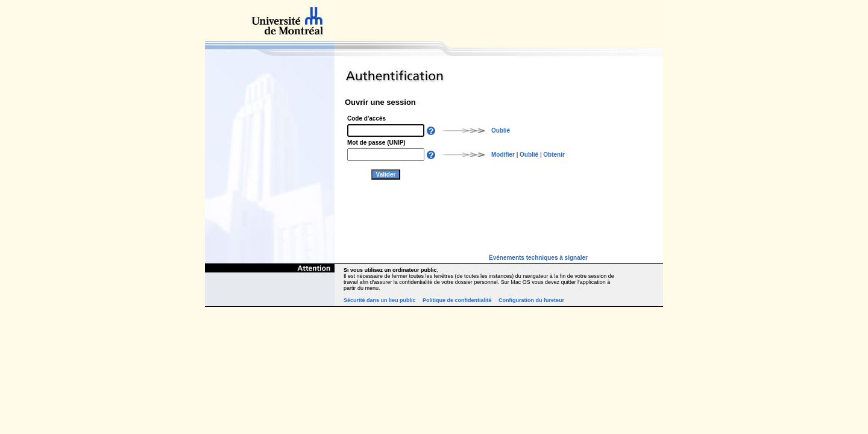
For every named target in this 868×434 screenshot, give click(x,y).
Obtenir (554, 155)
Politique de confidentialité (457, 300)
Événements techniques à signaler (538, 258)
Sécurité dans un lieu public (380, 300)
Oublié (501, 131)
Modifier (503, 155)
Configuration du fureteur (531, 300)
